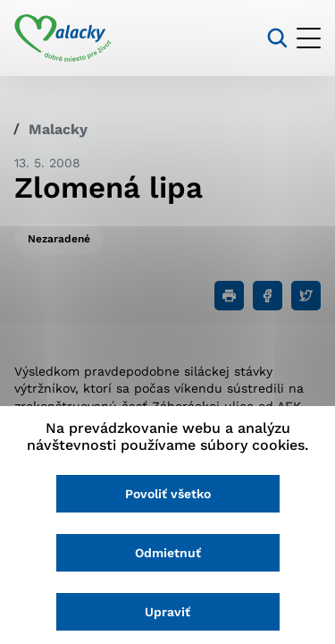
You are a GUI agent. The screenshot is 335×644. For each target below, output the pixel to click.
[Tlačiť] (229, 296)
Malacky (58, 129)
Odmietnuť (168, 553)
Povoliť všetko (168, 494)
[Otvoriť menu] (309, 38)
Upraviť (167, 612)
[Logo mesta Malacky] (63, 38)
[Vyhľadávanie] (277, 38)
